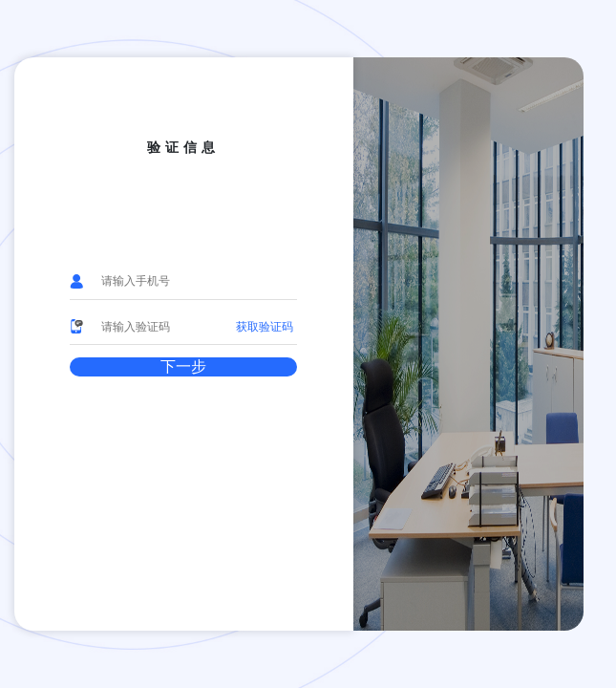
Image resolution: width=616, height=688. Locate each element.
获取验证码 (265, 327)
